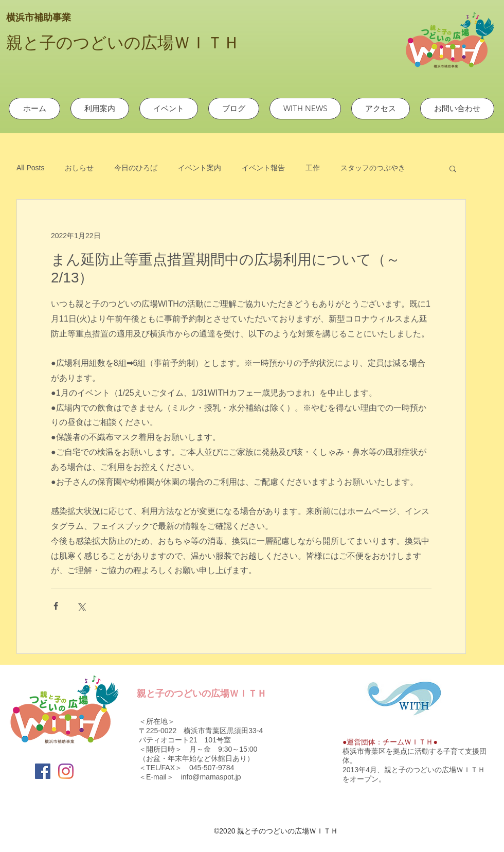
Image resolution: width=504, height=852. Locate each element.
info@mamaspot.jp (211, 777)
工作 (313, 168)
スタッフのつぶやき (373, 168)
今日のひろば (136, 168)
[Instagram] (66, 771)
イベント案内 (200, 168)
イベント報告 (263, 168)
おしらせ (79, 168)
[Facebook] (43, 771)
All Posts (30, 168)
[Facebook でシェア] (56, 606)
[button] (453, 168)
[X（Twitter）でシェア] (81, 606)
